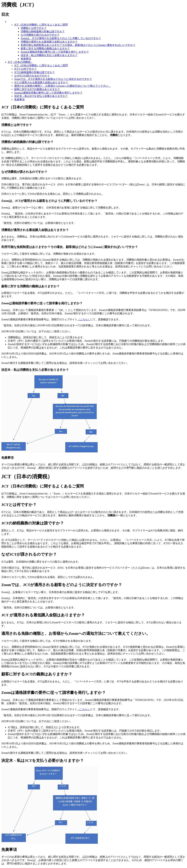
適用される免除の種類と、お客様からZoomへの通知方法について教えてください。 (63, 86)
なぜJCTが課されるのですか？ (32, 76)
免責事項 (26, 59)
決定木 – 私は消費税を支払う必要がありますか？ (49, 55)
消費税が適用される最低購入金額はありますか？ (49, 42)
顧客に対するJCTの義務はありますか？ (37, 89)
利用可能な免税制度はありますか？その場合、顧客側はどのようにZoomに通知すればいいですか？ (78, 45)
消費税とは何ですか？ (34, 28)
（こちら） (84, 319)
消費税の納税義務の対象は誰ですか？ (43, 31)
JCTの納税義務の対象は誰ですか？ (35, 72)
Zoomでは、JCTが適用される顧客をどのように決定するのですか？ (53, 79)
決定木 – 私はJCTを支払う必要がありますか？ (41, 96)
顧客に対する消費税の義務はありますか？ (45, 48)
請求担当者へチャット (82, 363)
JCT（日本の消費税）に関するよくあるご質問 (41, 25)
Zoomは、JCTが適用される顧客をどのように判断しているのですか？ (61, 38)
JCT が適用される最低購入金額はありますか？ (41, 82)
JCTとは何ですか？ (25, 69)
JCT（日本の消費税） (20, 62)
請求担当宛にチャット (128, 266)
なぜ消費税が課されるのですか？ (40, 35)
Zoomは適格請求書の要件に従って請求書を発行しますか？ (55, 52)
